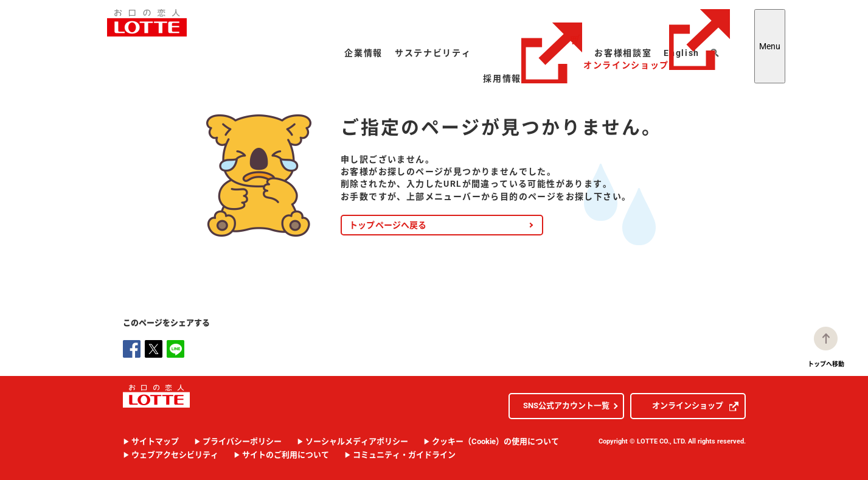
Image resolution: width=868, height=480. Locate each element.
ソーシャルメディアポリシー (357, 441)
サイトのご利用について (286, 455)
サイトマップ (155, 441)
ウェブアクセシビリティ (175, 455)
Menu (770, 46)
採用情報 (533, 78)
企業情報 (363, 53)
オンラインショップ (657, 40)
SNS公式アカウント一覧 (566, 405)
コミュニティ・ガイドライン (404, 455)
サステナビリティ (433, 53)
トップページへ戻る (388, 225)
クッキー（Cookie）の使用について (495, 441)
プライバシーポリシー (242, 441)
